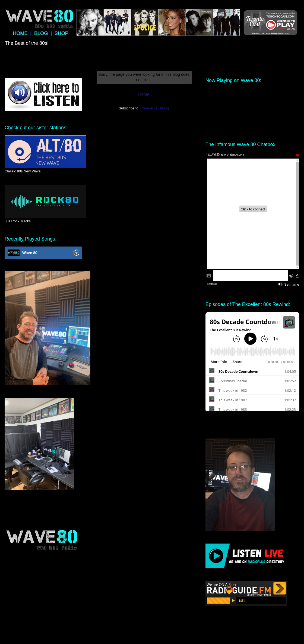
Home (144, 94)
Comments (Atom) (155, 108)
